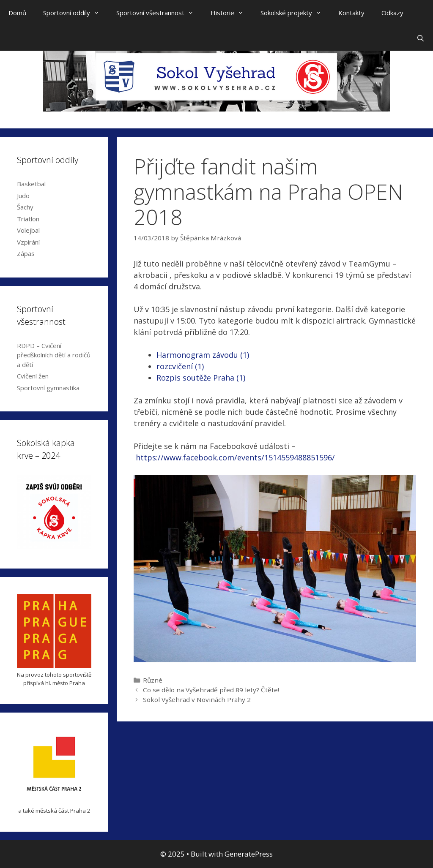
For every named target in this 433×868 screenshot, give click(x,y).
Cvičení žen (33, 376)
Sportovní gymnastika (48, 388)
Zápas (26, 253)
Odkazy (392, 13)
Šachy (25, 207)
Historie (231, 13)
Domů (17, 13)
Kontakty (351, 13)
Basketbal (31, 184)
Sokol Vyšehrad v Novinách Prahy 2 (197, 699)
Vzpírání (28, 242)
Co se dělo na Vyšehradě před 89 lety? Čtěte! (211, 690)
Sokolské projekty (295, 13)
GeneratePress (249, 854)
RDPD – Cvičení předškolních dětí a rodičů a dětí (54, 355)
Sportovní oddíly (75, 13)
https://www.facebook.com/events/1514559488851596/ (236, 457)
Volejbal (28, 230)
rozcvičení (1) (180, 366)
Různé (153, 680)
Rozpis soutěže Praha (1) (201, 378)
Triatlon (28, 219)
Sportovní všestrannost (159, 13)
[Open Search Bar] (421, 38)
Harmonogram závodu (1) (203, 355)
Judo (23, 196)
